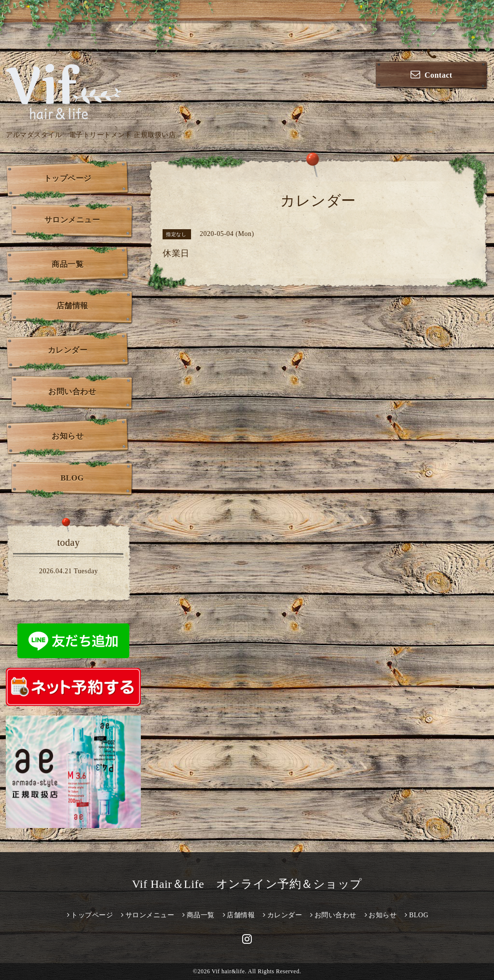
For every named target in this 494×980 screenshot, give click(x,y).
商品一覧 (68, 264)
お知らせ (68, 436)
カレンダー (68, 350)
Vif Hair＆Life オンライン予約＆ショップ (247, 884)
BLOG (72, 478)
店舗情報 (72, 306)
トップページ (68, 178)
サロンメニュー (72, 220)
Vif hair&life (228, 971)
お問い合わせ (72, 392)
